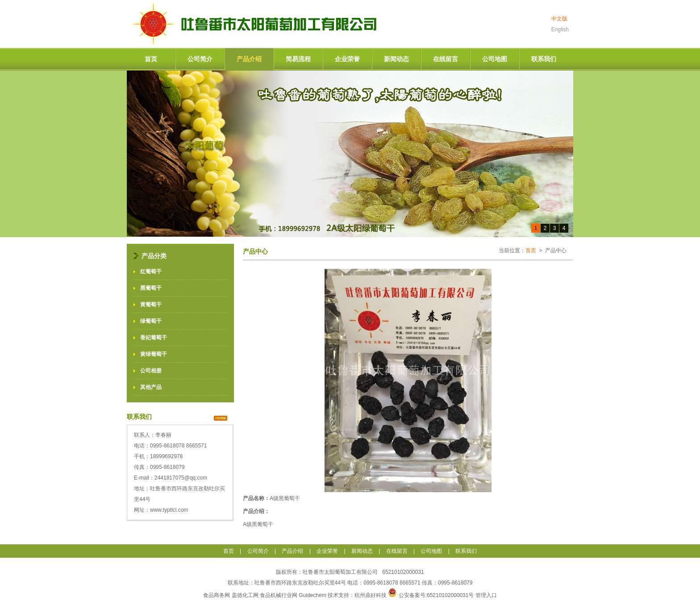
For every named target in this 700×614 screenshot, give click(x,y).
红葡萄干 (151, 271)
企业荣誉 (347, 59)
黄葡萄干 (151, 305)
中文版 (559, 19)
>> (221, 418)
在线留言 (446, 59)
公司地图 (495, 59)
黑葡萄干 (151, 288)
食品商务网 (217, 595)
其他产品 (151, 387)
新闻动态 (396, 59)
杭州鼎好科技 (371, 595)
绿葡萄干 (151, 321)
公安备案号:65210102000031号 (437, 595)
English (560, 29)
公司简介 (200, 59)
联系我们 (544, 59)
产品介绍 (249, 59)
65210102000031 (402, 572)
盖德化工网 (245, 595)
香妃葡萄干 (154, 338)
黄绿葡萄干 (154, 354)
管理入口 (486, 595)
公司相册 (151, 371)
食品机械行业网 (279, 595)
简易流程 (298, 59)
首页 (151, 59)
